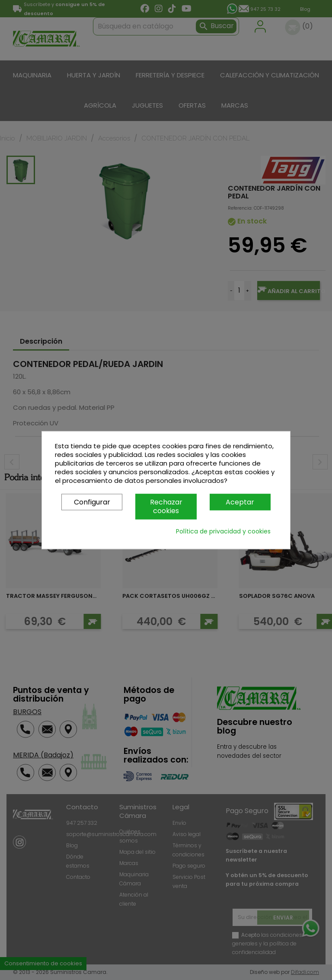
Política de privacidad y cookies (223, 531)
